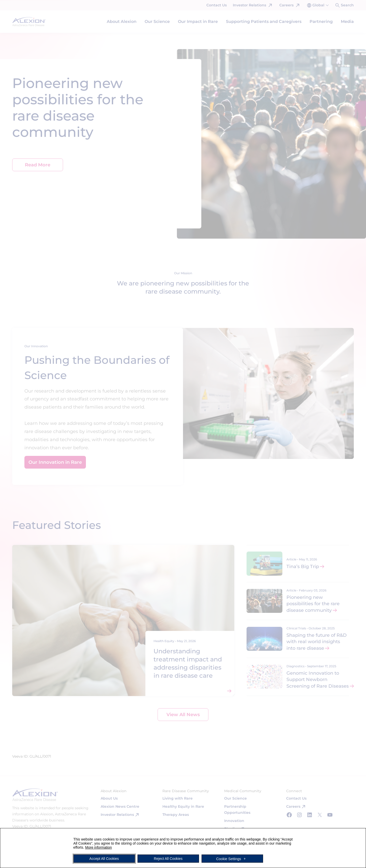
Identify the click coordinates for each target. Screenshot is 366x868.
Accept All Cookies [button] (104, 859)
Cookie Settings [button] (228, 859)
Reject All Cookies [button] (168, 859)
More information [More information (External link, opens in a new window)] (98, 847)
